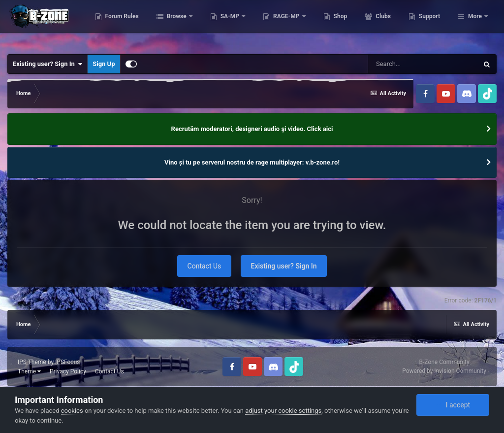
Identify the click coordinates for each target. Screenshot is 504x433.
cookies (72, 411)
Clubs (432, 25)
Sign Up (104, 64)
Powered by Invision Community (444, 371)
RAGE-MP (336, 25)
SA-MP (279, 25)
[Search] (423, 64)
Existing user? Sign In (47, 64)
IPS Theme (32, 362)
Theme (29, 371)
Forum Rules (171, 25)
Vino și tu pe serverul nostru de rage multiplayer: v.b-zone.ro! (252, 162)
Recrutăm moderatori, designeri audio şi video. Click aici (252, 129)
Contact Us (205, 266)
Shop (389, 25)
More (475, 25)
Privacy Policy (68, 371)
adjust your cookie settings (283, 411)
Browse (226, 25)
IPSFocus (67, 362)
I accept (453, 405)
